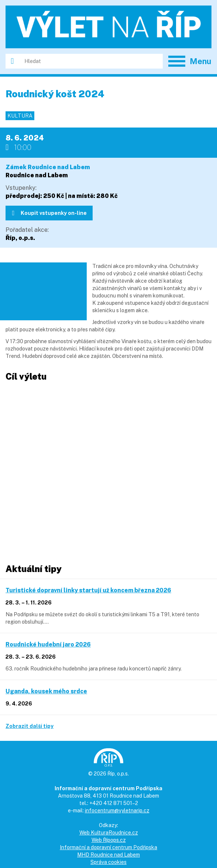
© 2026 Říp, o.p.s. (108, 774)
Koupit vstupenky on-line (49, 213)
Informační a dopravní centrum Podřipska (108, 847)
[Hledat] (91, 61)
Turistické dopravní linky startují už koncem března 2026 (88, 590)
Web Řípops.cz (109, 840)
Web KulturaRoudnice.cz (109, 833)
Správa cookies (108, 862)
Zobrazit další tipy (30, 726)
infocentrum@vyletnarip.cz (117, 811)
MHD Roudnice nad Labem (108, 855)
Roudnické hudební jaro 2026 (48, 644)
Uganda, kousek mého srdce (46, 691)
